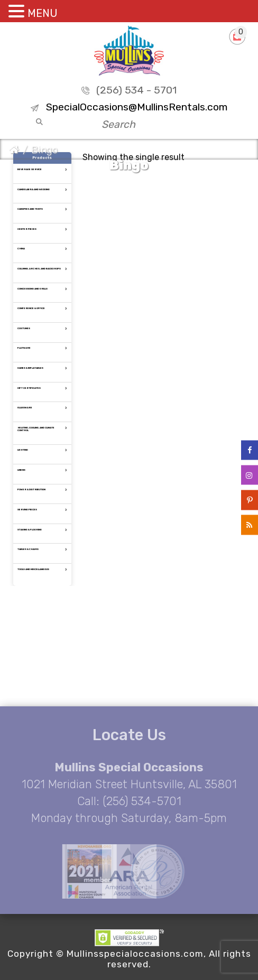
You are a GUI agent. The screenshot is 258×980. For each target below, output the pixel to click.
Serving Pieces (27, 510)
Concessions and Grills (33, 289)
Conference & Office (31, 308)
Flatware (24, 348)
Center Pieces (27, 229)
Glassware (25, 408)
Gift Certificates (29, 388)
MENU (43, 13)
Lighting (23, 450)
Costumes (24, 328)
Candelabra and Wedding (34, 189)
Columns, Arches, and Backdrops (39, 269)
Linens (21, 470)
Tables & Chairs (28, 549)
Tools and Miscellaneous (33, 569)
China (21, 249)
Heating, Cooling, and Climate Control (36, 429)
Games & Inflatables (30, 368)
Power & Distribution (31, 489)
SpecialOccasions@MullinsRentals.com (137, 107)
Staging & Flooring (30, 530)
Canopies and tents (30, 209)
